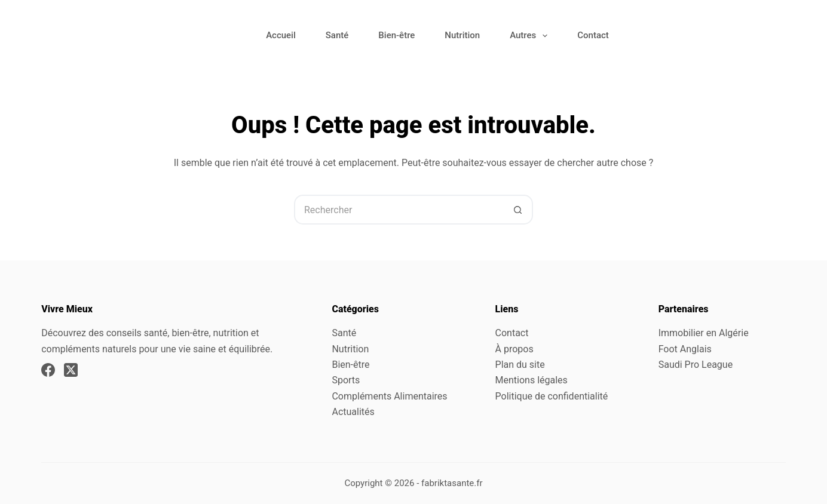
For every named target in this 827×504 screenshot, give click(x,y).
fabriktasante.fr (452, 483)
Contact (593, 35)
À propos (514, 349)
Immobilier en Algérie (704, 333)
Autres (531, 36)
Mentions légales (532, 380)
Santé (337, 35)
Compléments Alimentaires (389, 396)
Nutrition (462, 35)
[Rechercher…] (399, 210)
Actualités (353, 412)
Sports (346, 380)
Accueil (281, 35)
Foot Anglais (685, 349)
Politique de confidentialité (552, 396)
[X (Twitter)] (71, 370)
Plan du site (520, 365)
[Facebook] (48, 370)
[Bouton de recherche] (518, 210)
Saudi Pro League (696, 365)
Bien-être (396, 35)
